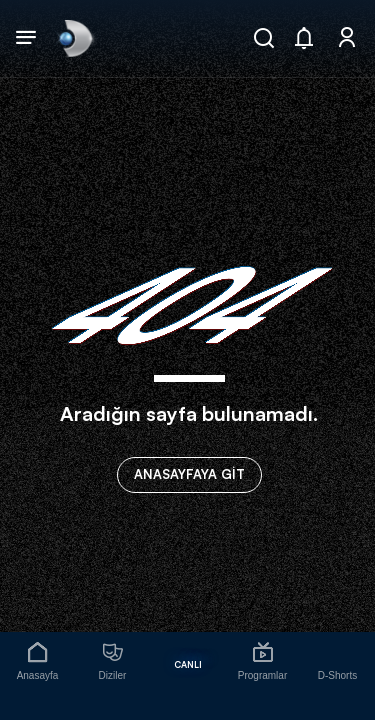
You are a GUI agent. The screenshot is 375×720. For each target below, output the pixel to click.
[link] (74, 38)
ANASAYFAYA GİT (189, 474)
